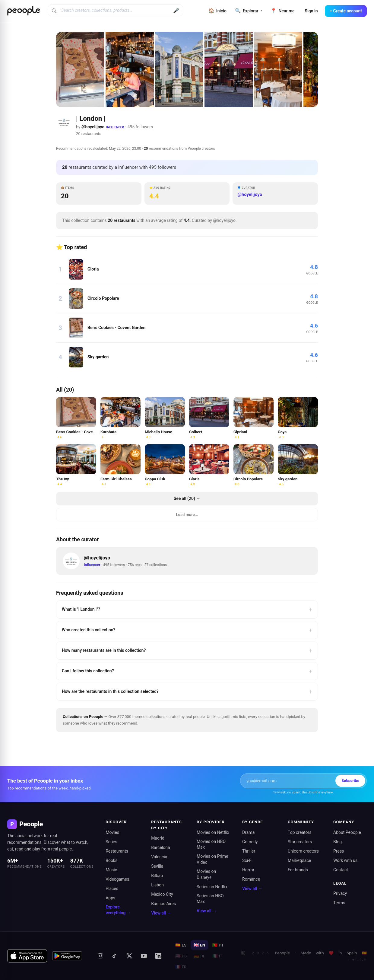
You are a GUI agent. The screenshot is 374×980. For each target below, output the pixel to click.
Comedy (250, 842)
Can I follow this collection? (187, 671)
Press (339, 851)
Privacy (340, 893)
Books (111, 860)
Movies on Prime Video (212, 859)
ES (181, 945)
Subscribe (350, 781)
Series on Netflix (212, 887)
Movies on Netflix (213, 832)
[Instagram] (100, 956)
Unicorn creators (303, 851)
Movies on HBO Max (211, 844)
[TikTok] (115, 956)
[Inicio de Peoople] (24, 11)
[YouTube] (144, 956)
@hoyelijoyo (93, 127)
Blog (338, 842)
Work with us (345, 860)
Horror (248, 870)
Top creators (300, 832)
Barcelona (160, 847)
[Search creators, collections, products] (116, 10)
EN (199, 945)
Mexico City (162, 894)
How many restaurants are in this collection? (187, 651)
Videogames (117, 879)
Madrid (158, 838)
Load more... (187, 515)
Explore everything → (118, 910)
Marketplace (299, 860)
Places (112, 889)
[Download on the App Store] (27, 956)
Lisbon (157, 885)
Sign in (311, 11)
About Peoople (347, 832)
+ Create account (346, 11)
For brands (298, 870)
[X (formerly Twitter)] (129, 956)
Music (111, 870)
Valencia (159, 857)
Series (111, 842)
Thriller (249, 851)
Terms (339, 903)
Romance (251, 879)
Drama (248, 832)
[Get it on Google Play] (67, 956)
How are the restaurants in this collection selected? (187, 692)
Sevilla (157, 866)
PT (218, 945)
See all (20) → (187, 498)
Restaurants (117, 851)
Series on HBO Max (210, 899)
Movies (112, 832)
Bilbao (157, 876)
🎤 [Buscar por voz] (176, 11)
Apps (110, 898)
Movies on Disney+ (206, 874)
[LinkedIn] (158, 956)
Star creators (300, 842)
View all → (161, 913)
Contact (341, 870)
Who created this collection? (187, 630)
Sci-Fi (247, 860)
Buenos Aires (163, 904)
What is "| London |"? (187, 610)
